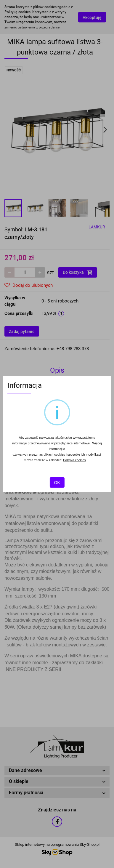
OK (57, 483)
